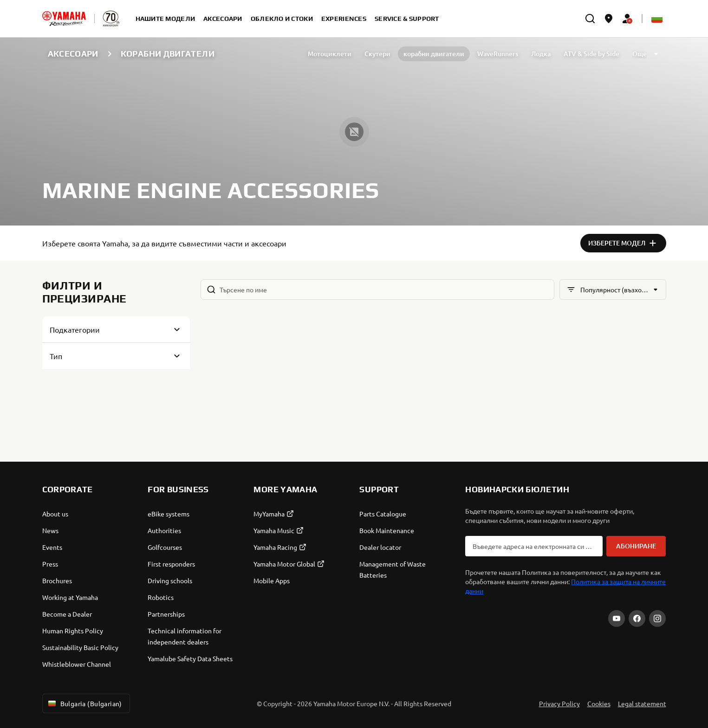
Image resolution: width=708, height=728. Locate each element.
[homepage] (64, 19)
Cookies (599, 703)
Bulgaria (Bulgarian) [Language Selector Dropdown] (84, 703)
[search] (590, 19)
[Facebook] (637, 618)
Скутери (377, 54)
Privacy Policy (559, 703)
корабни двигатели (434, 54)
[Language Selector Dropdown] (657, 19)
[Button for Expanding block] (116, 329)
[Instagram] (657, 618)
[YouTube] (617, 618)
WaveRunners (498, 54)
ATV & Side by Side (591, 54)
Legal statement (642, 703)
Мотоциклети (330, 54)
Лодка (541, 54)
